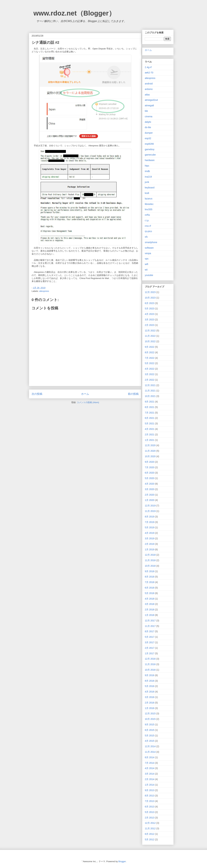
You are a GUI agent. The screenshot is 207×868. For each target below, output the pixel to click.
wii (146, 270)
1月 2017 (150, 653)
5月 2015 (150, 736)
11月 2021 (150, 391)
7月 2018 (150, 582)
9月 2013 (150, 790)
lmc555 (149, 209)
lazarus (149, 199)
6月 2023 (150, 303)
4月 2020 (150, 484)
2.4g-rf (148, 67)
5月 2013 (150, 812)
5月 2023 (150, 309)
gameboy (150, 149)
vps (147, 259)
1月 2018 (150, 615)
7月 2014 (150, 763)
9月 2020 (150, 462)
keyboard (150, 188)
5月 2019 (150, 527)
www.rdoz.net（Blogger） (74, 13)
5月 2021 (150, 423)
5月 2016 (150, 686)
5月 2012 (150, 839)
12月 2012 (150, 823)
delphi (148, 122)
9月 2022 (150, 347)
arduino (149, 89)
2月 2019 (150, 544)
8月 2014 (150, 757)
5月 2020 (150, 478)
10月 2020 (150, 456)
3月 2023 (150, 320)
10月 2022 (150, 341)
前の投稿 (133, 394)
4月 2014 (150, 768)
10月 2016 (150, 670)
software (149, 248)
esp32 (148, 138)
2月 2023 (150, 325)
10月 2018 (150, 566)
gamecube (150, 155)
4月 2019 (150, 533)
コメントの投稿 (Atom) (88, 402)
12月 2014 (150, 746)
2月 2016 (150, 703)
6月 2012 (150, 834)
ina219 (148, 177)
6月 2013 (150, 807)
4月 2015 (150, 741)
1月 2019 (150, 549)
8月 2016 (150, 681)
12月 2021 (150, 385)
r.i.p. (147, 220)
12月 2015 (150, 713)
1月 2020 (150, 500)
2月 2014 (150, 779)
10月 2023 (150, 298)
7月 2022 (150, 358)
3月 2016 (150, 697)
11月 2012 (150, 828)
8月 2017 (150, 631)
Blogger (122, 861)
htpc (147, 166)
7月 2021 (150, 413)
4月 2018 (150, 599)
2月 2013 (150, 818)
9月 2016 (150, 675)
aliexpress (44, 291)
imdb (147, 171)
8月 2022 (150, 352)
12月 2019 (150, 506)
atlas (147, 95)
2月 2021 (150, 435)
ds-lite (148, 127)
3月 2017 (150, 642)
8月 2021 (150, 407)
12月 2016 (150, 659)
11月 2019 (150, 511)
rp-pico (148, 231)
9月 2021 (150, 402)
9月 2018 (150, 571)
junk (147, 182)
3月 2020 (150, 489)
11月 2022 (150, 336)
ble (146, 111)
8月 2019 (150, 517)
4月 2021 (150, 429)
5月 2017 (150, 637)
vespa (148, 253)
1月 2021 (150, 440)
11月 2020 (150, 451)
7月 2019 (150, 522)
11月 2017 (150, 626)
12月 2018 (150, 555)
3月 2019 (150, 538)
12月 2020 (150, 445)
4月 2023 (150, 314)
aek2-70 (149, 73)
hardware (150, 160)
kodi (147, 193)
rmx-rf (148, 226)
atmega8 (149, 105)
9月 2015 (150, 725)
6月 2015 (150, 730)
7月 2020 (150, 467)
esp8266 (149, 144)
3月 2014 (150, 774)
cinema (149, 116)
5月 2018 (150, 593)
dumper (149, 133)
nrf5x (147, 215)
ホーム (85, 394)
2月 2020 (150, 495)
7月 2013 (150, 801)
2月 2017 (150, 648)
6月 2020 (150, 473)
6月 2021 (150, 418)
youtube (149, 275)
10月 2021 (150, 396)
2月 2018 (150, 610)
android (149, 84)
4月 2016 (150, 692)
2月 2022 (150, 380)
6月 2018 (150, 588)
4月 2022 (150, 369)
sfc (146, 237)
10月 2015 (150, 719)
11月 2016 (150, 664)
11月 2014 (150, 752)
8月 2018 (150, 577)
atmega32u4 (151, 100)
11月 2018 (150, 560)
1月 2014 (150, 785)
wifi (146, 264)
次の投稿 (37, 394)
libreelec (149, 204)
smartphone (151, 242)
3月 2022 (150, 374)
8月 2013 (150, 796)
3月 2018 (150, 604)
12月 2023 (150, 292)
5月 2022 (150, 363)
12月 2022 (150, 331)
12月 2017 (150, 621)
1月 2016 (150, 708)
